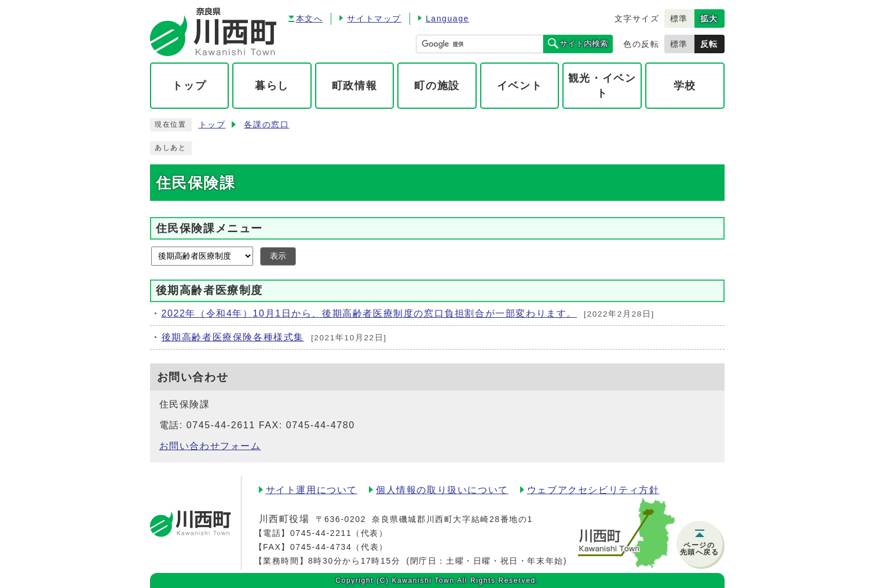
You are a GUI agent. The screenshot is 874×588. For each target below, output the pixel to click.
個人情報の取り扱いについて (442, 490)
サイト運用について (312, 490)
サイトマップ (374, 19)
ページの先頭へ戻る (700, 549)
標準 (679, 19)
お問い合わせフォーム (210, 446)
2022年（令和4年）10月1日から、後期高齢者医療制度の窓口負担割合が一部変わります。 (370, 313)
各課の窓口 (266, 125)
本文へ (310, 19)
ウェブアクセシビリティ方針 (593, 490)
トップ (212, 125)
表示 (278, 256)
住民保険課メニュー (209, 228)
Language (447, 19)
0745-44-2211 (321, 533)
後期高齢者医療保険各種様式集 (233, 337)
